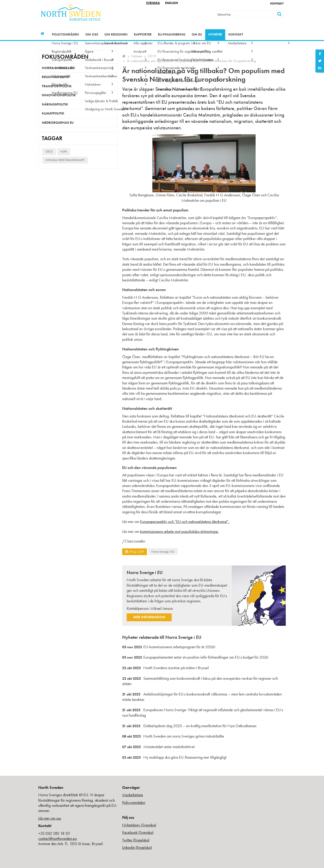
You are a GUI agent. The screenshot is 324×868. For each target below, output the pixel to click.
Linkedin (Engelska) (137, 847)
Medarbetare (133, 795)
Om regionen (116, 34)
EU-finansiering (172, 34)
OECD (49, 151)
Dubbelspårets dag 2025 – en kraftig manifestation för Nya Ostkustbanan (189, 726)
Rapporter (143, 34)
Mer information (149, 617)
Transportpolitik (57, 86)
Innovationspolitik (59, 95)
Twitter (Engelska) (136, 840)
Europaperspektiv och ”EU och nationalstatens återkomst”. (185, 521)
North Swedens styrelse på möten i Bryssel (165, 668)
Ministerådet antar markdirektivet (158, 747)
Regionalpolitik (56, 77)
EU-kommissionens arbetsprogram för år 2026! (169, 647)
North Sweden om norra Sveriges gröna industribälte (173, 736)
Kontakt (277, 3)
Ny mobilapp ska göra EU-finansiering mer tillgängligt (174, 757)
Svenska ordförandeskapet (65, 160)
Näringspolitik (55, 104)
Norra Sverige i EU (163, 552)
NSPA (64, 151)
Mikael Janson (162, 608)
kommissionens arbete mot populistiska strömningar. (179, 531)
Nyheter (215, 34)
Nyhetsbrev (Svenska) (139, 825)
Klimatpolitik (53, 113)
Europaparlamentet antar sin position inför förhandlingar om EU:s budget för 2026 (195, 657)
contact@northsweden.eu (57, 838)
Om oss (92, 34)
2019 (152, 56)
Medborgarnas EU (58, 123)
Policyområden (65, 34)
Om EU (197, 34)
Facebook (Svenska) (138, 832)
